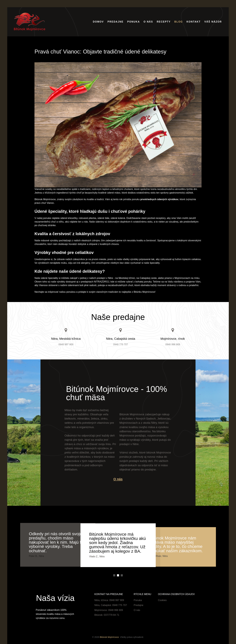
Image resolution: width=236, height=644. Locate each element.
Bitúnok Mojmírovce (109, 637)
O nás (118, 479)
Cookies (162, 600)
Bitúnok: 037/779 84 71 (107, 615)
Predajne (138, 605)
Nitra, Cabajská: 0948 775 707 (111, 605)
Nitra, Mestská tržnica (66, 339)
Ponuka (138, 600)
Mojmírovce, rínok (173, 339)
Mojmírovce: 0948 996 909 (109, 610)
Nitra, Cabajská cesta (121, 339)
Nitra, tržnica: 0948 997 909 (109, 600)
